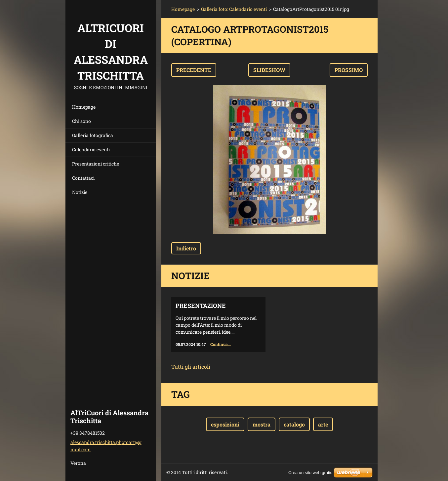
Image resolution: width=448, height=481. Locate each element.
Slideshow (269, 70)
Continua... (221, 344)
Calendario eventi (91, 149)
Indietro (186, 248)
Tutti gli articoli (191, 367)
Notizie (80, 192)
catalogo (294, 424)
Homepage (84, 107)
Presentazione (201, 306)
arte (323, 424)
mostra (262, 424)
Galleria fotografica (93, 135)
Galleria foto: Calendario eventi (234, 9)
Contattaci (83, 178)
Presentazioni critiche (96, 164)
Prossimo (349, 70)
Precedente (194, 70)
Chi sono (81, 121)
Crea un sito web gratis (310, 473)
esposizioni (225, 424)
